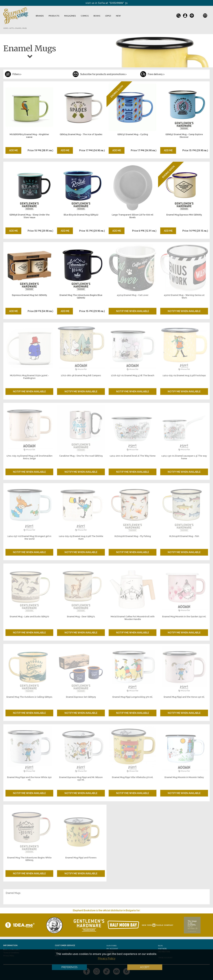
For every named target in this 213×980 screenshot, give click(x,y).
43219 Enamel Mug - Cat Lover (133, 295)
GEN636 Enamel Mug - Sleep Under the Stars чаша (29, 216)
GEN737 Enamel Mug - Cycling (133, 134)
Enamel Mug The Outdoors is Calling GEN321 (29, 697)
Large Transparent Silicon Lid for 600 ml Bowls (133, 216)
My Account (112, 949)
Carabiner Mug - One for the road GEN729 (81, 456)
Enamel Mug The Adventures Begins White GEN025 (29, 859)
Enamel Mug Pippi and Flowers (81, 858)
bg (198, 15)
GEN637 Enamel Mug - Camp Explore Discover (184, 136)
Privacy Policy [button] (107, 958)
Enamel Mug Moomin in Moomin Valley (184, 777)
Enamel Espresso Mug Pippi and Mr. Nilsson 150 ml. (81, 779)
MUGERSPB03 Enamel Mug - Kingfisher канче (29, 136)
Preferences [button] (69, 967)
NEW (118, 16)
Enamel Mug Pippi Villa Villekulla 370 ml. (133, 777)
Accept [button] (145, 967)
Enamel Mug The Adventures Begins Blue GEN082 (81, 296)
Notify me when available (133, 311)
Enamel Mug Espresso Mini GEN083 (184, 215)
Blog (160, 946)
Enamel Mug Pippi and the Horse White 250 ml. (29, 779)
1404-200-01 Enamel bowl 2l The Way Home (133, 456)
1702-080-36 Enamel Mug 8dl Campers (81, 375)
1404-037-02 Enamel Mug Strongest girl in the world (29, 538)
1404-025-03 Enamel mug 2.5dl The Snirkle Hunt (81, 538)
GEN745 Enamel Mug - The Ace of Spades (81, 134)
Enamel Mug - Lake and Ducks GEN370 (29, 617)
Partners (162, 949)
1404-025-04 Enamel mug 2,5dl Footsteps (184, 375)
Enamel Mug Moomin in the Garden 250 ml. (184, 617)
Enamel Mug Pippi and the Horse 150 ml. (184, 697)
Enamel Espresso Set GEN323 (81, 697)
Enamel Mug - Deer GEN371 (81, 617)
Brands (40, 16)
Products (54, 16)
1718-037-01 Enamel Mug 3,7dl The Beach (133, 375)
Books (97, 16)
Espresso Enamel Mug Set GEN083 (29, 295)
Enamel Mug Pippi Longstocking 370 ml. (133, 697)
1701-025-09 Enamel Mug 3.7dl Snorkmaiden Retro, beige (29, 457)
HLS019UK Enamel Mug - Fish (184, 536)
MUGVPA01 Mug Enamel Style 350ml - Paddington (29, 377)
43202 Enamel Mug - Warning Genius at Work (184, 296)
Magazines (70, 16)
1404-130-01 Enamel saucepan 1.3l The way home (184, 457)
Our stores (111, 946)
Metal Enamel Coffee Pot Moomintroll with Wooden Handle (133, 618)
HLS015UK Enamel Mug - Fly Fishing (133, 536)
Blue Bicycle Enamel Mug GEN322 (81, 215)
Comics (85, 16)
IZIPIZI (108, 16)
